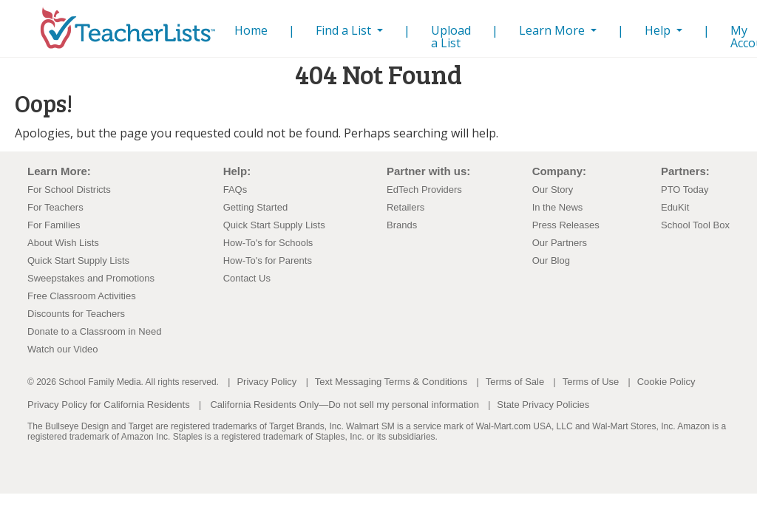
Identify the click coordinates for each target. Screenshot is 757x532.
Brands (402, 225)
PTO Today (685, 190)
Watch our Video (62, 349)
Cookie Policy (666, 382)
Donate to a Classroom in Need (94, 331)
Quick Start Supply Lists (78, 260)
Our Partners (560, 243)
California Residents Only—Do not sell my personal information (344, 405)
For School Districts (69, 190)
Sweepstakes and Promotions (91, 278)
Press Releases (566, 225)
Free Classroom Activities (82, 296)
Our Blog (551, 260)
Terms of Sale (515, 382)
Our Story (553, 190)
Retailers (405, 207)
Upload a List (451, 37)
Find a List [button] (345, 30)
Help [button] (659, 30)
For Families (54, 225)
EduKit (675, 207)
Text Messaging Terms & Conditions (391, 382)
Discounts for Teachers (76, 314)
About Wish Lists (63, 243)
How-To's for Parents (268, 260)
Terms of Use (591, 382)
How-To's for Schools (268, 243)
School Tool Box (695, 225)
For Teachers (55, 207)
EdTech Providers (424, 190)
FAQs (235, 190)
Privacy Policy (267, 382)
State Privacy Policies (543, 405)
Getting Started (255, 207)
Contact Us (247, 278)
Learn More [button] (553, 30)
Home (254, 30)
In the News (558, 207)
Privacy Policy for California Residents (109, 405)
